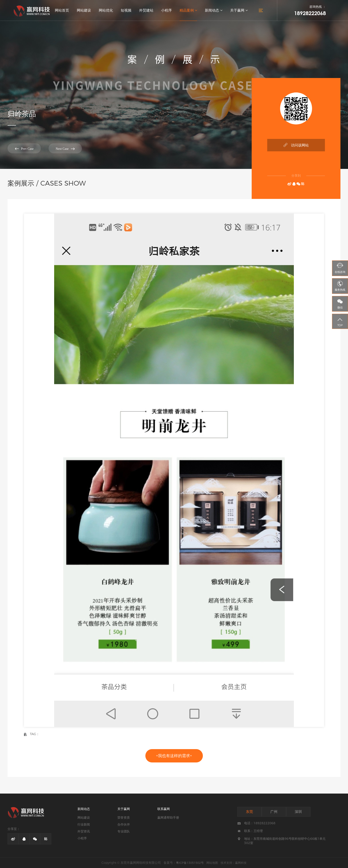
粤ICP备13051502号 (190, 863)
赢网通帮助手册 (168, 818)
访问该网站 (296, 145)
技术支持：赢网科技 (234, 863)
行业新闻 (84, 824)
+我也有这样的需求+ (174, 756)
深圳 (298, 812)
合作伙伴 (124, 824)
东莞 (249, 812)
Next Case (65, 149)
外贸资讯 (84, 831)
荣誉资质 (124, 818)
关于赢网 (239, 10)
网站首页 (62, 10)
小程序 (166, 10)
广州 (274, 812)
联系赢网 (164, 809)
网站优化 (106, 10)
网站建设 (84, 10)
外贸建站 (146, 10)
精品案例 (188, 10)
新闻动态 (214, 10)
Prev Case (24, 149)
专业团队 (124, 831)
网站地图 (212, 863)
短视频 (126, 10)
